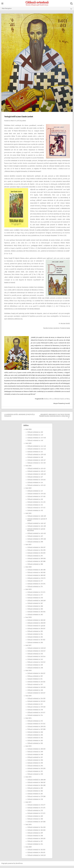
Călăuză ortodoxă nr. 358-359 (36, 625)
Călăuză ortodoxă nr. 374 (35, 589)
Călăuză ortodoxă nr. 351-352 (36, 642)
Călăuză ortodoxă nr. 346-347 (36, 653)
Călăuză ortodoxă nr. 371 (35, 597)
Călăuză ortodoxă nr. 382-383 (36, 575)
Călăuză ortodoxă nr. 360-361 (36, 622)
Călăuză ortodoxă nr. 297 (35, 760)
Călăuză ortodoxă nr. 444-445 (37, 448)
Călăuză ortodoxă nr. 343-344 (36, 659)
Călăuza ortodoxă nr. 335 (35, 678)
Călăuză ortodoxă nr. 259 (35, 835)
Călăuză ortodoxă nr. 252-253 (36, 852)
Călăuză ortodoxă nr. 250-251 (36, 855)
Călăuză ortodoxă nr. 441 (35, 454)
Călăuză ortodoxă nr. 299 (35, 754)
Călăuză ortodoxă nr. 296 (35, 762)
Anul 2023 (28, 490)
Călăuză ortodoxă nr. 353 (35, 639)
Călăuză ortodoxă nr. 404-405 (37, 528)
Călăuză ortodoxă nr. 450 (35, 434)
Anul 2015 (28, 698)
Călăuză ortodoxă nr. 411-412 (36, 510)
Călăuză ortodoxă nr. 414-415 (36, 504)
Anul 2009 (29, 849)
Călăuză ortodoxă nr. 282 (35, 793)
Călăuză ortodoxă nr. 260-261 (36, 841)
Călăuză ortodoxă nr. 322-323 (36, 704)
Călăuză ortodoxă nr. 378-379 (36, 580)
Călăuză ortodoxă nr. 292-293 (36, 771)
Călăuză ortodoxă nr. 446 (35, 443)
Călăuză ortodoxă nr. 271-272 (36, 816)
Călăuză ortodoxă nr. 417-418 (36, 499)
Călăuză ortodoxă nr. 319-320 (36, 709)
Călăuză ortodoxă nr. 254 (35, 846)
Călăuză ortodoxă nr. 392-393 (36, 555)
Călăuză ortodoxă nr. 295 (35, 765)
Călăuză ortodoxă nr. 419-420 (36, 496)
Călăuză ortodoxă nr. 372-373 (36, 594)
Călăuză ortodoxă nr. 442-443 (37, 451)
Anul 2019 (28, 592)
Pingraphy (5, 866)
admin (24, 120)
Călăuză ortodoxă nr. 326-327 (36, 695)
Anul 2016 (28, 673)
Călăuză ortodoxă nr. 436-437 (36, 462)
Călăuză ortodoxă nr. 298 (35, 757)
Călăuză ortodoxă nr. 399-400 (37, 541)
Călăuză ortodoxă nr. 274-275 (36, 810)
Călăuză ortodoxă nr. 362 (35, 617)
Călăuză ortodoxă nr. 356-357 (36, 631)
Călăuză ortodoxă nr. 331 (35, 687)
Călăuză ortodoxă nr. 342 (35, 662)
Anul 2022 (28, 516)
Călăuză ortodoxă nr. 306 (35, 734)
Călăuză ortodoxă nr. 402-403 (37, 536)
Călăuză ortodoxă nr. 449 (35, 437)
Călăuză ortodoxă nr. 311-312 (36, 726)
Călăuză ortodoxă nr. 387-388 (36, 564)
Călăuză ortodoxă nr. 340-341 (36, 664)
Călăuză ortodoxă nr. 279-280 (36, 799)
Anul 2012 (28, 779)
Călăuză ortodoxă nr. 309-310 (36, 729)
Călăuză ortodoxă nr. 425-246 (36, 482)
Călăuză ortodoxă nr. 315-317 (36, 715)
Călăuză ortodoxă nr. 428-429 (37, 476)
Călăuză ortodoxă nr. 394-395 (36, 552)
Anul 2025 (28, 446)
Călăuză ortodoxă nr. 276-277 (36, 807)
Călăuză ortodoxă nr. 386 (35, 566)
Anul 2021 (28, 547)
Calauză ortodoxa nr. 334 (35, 681)
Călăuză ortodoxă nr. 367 (35, 606)
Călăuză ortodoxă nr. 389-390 (36, 561)
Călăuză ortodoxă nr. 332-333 (36, 684)
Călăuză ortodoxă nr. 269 (35, 818)
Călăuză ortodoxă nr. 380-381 (36, 578)
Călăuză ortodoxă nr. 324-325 (36, 701)
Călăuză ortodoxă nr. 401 (35, 538)
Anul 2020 (28, 569)
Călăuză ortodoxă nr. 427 (35, 479)
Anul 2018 (28, 620)
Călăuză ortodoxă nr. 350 (35, 645)
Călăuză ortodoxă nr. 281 (35, 796)
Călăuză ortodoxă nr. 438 (35, 460)
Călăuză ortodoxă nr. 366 (35, 608)
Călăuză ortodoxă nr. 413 (35, 507)
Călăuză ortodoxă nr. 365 (35, 611)
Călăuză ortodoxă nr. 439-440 (37, 457)
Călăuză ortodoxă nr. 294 (35, 768)
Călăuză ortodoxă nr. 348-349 (36, 650)
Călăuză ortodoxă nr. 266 (35, 821)
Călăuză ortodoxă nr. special (36, 628)
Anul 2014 (28, 720)
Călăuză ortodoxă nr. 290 (35, 776)
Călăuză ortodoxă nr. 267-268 (36, 824)
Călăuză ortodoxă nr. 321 (35, 706)
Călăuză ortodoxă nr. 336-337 (36, 676)
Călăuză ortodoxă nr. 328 (35, 692)
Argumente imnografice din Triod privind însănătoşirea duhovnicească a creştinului (54, 418)
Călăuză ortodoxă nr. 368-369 (36, 603)
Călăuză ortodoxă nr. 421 (35, 493)
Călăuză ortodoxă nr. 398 (35, 544)
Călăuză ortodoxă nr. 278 (35, 802)
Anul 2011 (28, 804)
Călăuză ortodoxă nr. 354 (35, 636)
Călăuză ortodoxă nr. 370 (35, 600)
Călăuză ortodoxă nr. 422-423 (36, 488)
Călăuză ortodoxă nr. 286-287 (36, 785)
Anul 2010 (28, 827)
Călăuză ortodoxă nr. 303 (35, 743)
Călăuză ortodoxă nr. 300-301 (36, 751)
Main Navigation (37, 9)
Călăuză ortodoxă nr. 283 (35, 790)
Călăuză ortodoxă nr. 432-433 (36, 471)
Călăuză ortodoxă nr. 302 (35, 746)
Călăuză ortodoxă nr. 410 (35, 513)
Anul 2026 (28, 432)
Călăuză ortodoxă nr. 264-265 (36, 830)
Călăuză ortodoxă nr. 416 (35, 502)
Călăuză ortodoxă (37, 2)
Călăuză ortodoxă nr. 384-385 (36, 572)
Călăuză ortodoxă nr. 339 (35, 667)
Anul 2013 (28, 748)
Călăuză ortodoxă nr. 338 (35, 670)
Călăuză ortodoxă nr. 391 (35, 558)
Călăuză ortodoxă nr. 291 (35, 774)
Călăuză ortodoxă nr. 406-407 (37, 526)
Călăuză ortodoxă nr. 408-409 (37, 518)
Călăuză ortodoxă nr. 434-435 (36, 465)
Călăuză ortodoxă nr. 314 (35, 718)
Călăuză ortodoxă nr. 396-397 (36, 550)
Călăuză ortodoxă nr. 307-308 (36, 732)
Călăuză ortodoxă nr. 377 (35, 583)
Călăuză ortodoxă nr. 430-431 (36, 474)
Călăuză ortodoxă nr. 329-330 (36, 690)
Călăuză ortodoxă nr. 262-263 (36, 832)
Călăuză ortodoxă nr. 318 (35, 712)
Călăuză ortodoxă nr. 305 (35, 737)
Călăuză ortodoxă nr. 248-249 (36, 858)
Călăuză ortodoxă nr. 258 (35, 838)
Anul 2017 (28, 648)
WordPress (19, 866)
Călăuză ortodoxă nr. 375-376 (36, 586)
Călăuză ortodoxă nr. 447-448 (37, 440)
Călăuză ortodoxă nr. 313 (35, 723)
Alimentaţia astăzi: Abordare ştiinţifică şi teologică (20, 418)
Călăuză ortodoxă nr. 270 (35, 813)
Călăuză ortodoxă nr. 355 (35, 634)
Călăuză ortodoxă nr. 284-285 (36, 788)
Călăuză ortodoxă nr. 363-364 (36, 614)
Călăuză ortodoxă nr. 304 (35, 740)
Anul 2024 (28, 468)
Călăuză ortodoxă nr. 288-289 (36, 782)
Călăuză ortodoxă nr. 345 (35, 656)
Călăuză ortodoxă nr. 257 (35, 844)
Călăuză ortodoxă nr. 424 (35, 485)
